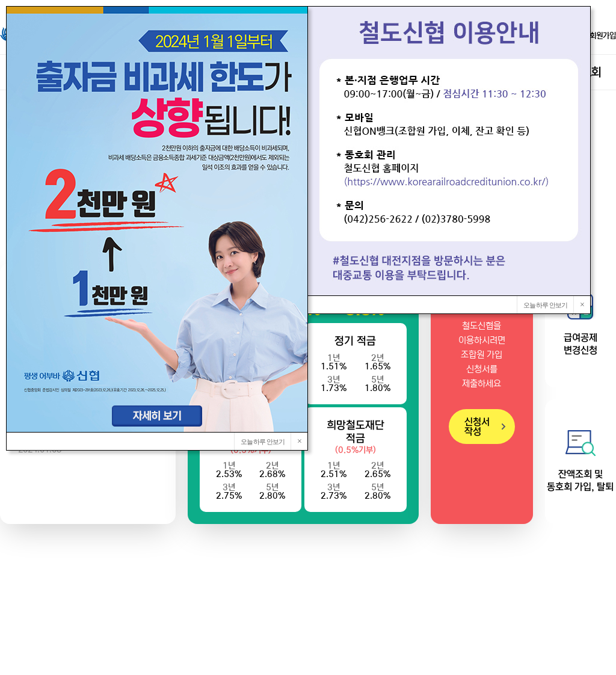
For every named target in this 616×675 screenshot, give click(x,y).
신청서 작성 (477, 427)
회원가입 (597, 35)
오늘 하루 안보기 (546, 305)
